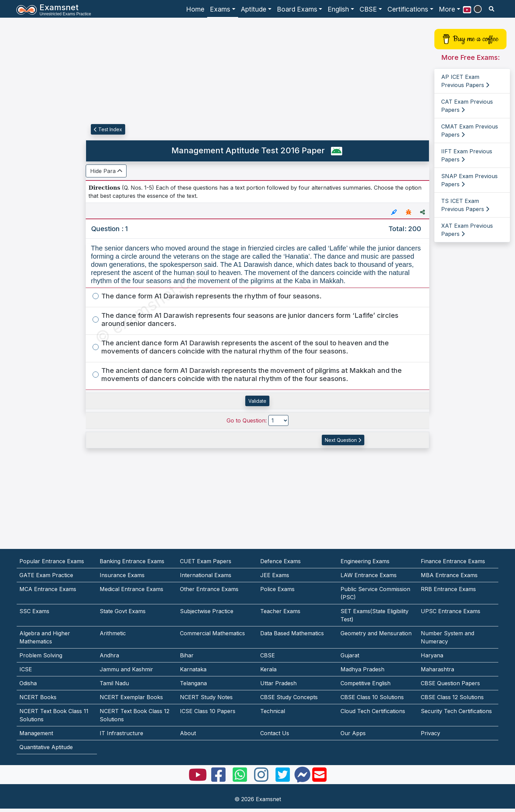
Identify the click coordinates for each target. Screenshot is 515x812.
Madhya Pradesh (362, 669)
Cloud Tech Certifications (373, 711)
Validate (257, 401)
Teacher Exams (280, 611)
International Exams (206, 575)
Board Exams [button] (297, 9)
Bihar (187, 655)
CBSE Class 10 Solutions (372, 697)
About (188, 733)
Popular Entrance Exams (52, 561)
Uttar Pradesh (278, 683)
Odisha (28, 683)
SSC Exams (34, 611)
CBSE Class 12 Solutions (452, 697)
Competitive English (366, 683)
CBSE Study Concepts (289, 697)
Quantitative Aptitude (46, 747)
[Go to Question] (278, 420)
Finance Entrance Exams (453, 561)
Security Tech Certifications (456, 711)
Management (36, 733)
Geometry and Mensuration (376, 633)
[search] (492, 9)
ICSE (26, 669)
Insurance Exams (122, 575)
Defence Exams (280, 561)
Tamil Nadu (114, 683)
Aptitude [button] (254, 9)
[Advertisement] (38, 125)
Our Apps (353, 733)
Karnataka (193, 669)
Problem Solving (41, 655)
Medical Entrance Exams (131, 589)
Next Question (343, 440)
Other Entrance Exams (209, 589)
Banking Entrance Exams (132, 561)
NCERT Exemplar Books (131, 697)
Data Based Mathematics (292, 633)
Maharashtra (437, 669)
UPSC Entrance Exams (451, 611)
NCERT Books (38, 697)
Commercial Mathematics (212, 633)
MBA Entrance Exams (449, 575)
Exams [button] (220, 9)
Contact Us (275, 733)
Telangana (193, 683)
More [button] (447, 9)
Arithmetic (113, 633)
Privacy (430, 733)
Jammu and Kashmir (126, 669)
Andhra (109, 655)
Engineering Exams (365, 561)
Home (195, 9)
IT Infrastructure (121, 733)
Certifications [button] (408, 9)
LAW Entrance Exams (369, 575)
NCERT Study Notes (206, 697)
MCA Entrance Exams (48, 589)
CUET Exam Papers (206, 561)
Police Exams (277, 589)
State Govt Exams (123, 611)
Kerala (268, 669)
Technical (273, 711)
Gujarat (350, 655)
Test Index (108, 129)
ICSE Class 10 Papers (208, 711)
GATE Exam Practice (46, 575)
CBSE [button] (368, 9)
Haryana (432, 655)
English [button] (338, 9)
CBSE (268, 655)
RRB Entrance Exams (448, 589)
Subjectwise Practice (207, 611)
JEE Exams (275, 575)
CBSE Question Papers (450, 683)
